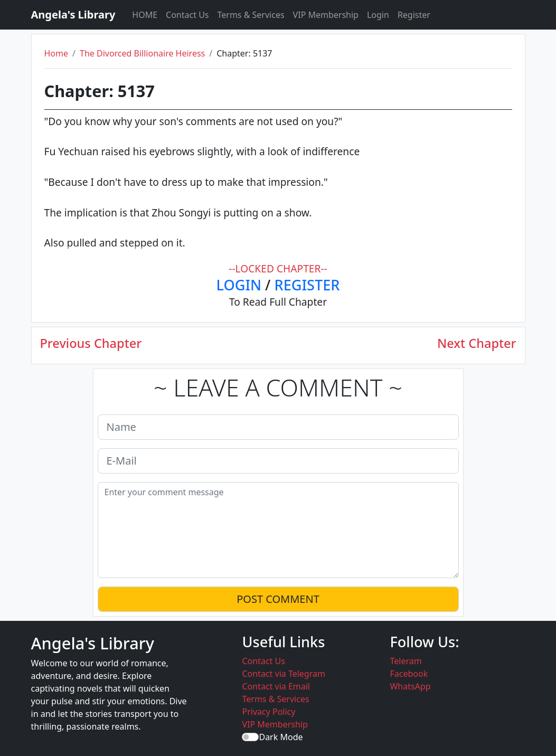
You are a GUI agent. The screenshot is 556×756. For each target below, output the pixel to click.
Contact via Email (276, 686)
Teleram (406, 661)
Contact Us (187, 15)
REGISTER (307, 285)
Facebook (409, 674)
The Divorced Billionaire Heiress (142, 53)
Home (56, 53)
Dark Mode (281, 737)
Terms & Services (251, 15)
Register (414, 15)
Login (378, 15)
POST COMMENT (278, 599)
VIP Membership (326, 15)
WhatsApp (410, 686)
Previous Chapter (91, 343)
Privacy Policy (268, 712)
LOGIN (239, 285)
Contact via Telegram (283, 674)
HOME (145, 15)
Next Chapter (477, 343)
